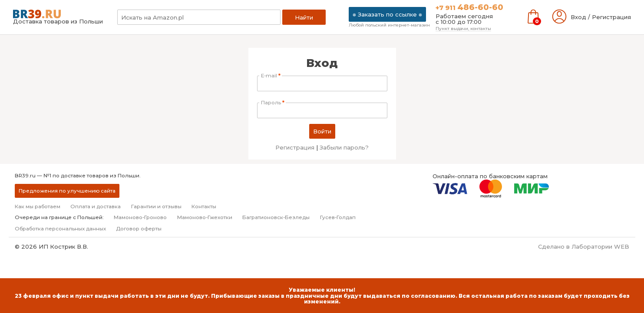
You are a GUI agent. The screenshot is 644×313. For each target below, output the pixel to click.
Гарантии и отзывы (156, 206)
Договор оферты (139, 229)
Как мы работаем (38, 206)
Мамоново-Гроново (140, 217)
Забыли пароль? (344, 147)
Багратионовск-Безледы (276, 217)
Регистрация (295, 147)
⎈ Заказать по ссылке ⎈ (387, 14)
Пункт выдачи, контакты (463, 28)
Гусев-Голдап (338, 217)
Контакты (204, 206)
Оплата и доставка (96, 206)
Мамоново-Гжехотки (205, 217)
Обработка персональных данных (60, 229)
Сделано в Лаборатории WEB (584, 246)
